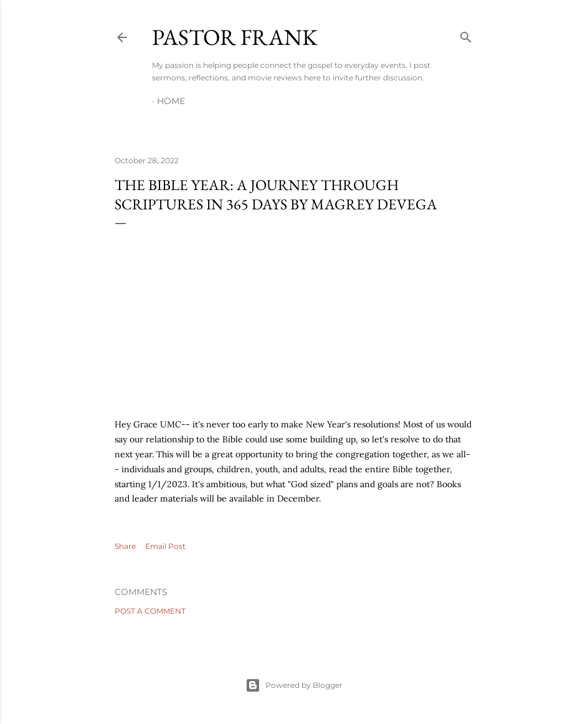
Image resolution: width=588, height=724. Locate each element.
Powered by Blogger (294, 685)
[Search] (466, 35)
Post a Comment (150, 611)
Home (171, 101)
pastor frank (235, 37)
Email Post (165, 546)
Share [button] (125, 546)
